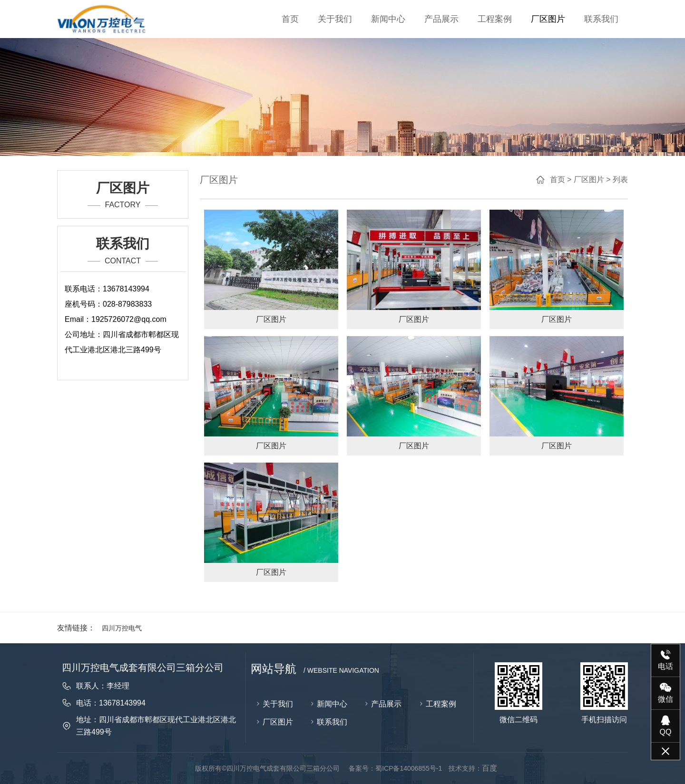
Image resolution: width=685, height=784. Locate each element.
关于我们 (335, 19)
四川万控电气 (122, 628)
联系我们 (601, 19)
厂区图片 (548, 19)
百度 (489, 768)
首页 (290, 19)
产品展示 (441, 19)
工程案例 (495, 19)
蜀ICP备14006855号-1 (409, 768)
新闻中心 (388, 19)
